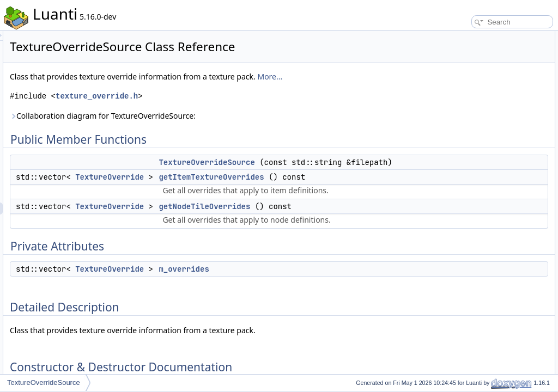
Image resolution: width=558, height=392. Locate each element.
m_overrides (320, 353)
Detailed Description (466, 109)
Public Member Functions (473, 37)
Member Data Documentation (479, 181)
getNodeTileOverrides (341, 266)
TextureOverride (246, 213)
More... (159, 88)
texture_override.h (233, 108)
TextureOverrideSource (343, 174)
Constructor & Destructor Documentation (495, 121)
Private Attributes (461, 85)
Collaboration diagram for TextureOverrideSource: (239, 128)
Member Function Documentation (485, 145)
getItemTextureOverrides (347, 213)
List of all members (464, 205)
